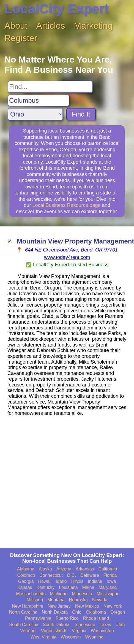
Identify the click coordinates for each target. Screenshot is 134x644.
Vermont (28, 631)
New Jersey (59, 606)
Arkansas (85, 569)
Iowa (111, 581)
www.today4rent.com (67, 257)
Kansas (25, 587)
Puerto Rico (67, 618)
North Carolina (23, 612)
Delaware (90, 575)
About (16, 26)
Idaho (61, 581)
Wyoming (95, 637)
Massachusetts (31, 594)
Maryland (108, 587)
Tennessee (84, 625)
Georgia (26, 581)
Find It (81, 114)
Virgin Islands (54, 631)
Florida (110, 575)
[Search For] (50, 87)
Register (21, 38)
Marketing (93, 26)
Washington (102, 631)
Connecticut (51, 575)
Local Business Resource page (66, 205)
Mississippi (107, 594)
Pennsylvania (38, 618)
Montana (56, 600)
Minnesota (82, 594)
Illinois (77, 581)
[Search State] (35, 114)
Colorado (26, 575)
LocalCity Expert (57, 9)
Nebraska (78, 600)
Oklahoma (96, 612)
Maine (88, 587)
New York (113, 606)
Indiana (95, 581)
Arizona (64, 569)
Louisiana (68, 587)
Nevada (100, 600)
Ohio (77, 612)
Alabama (26, 569)
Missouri (35, 600)
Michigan (59, 594)
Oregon (118, 612)
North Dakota (55, 612)
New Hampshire (28, 606)
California (108, 569)
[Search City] (39, 101)
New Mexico (87, 606)
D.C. (72, 575)
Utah (120, 625)
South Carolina (24, 625)
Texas (105, 625)
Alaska (45, 569)
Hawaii (45, 581)
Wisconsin (71, 637)
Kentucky (45, 587)
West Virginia (43, 637)
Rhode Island (96, 618)
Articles (51, 26)
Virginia (79, 631)
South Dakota (56, 625)
